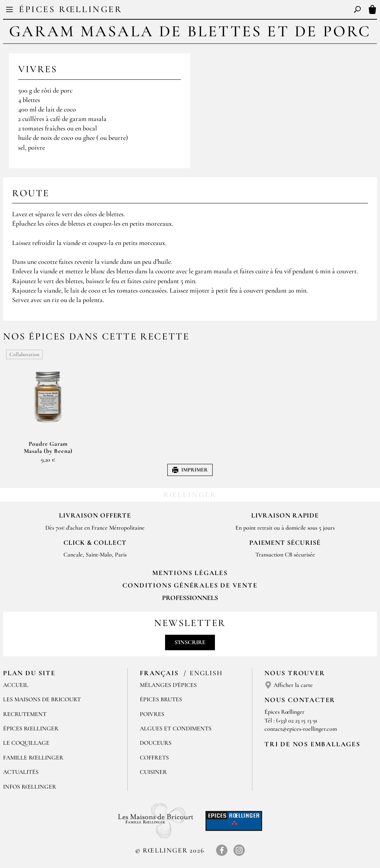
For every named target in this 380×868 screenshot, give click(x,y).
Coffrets (154, 758)
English (206, 673)
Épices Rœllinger (71, 9)
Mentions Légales (190, 573)
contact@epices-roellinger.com (301, 729)
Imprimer (190, 470)
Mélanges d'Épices (168, 685)
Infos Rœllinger (30, 787)
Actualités (21, 772)
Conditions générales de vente (190, 585)
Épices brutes (161, 699)
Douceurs (156, 743)
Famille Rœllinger (33, 758)
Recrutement (25, 714)
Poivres (152, 714)
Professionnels (190, 598)
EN (197, 11)
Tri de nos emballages (312, 744)
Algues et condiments (176, 728)
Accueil (16, 685)
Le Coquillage (26, 743)
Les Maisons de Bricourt (42, 699)
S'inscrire (190, 642)
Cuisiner (153, 772)
